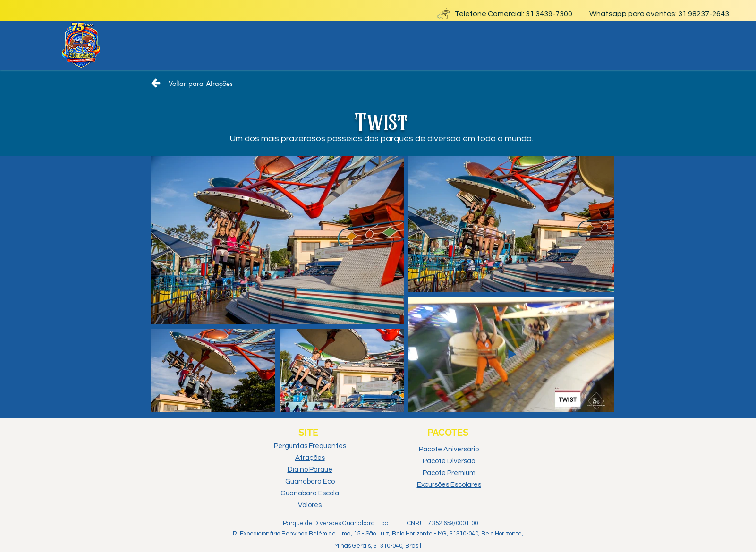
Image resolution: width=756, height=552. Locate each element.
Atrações (310, 458)
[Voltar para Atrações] (192, 83)
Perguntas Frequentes (310, 446)
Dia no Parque (310, 470)
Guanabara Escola (310, 493)
